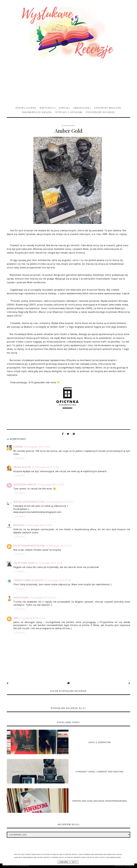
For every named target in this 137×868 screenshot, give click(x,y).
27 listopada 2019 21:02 (43, 598)
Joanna (18, 447)
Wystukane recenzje (22, 866)
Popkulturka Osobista (28, 580)
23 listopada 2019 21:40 (57, 580)
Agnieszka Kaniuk (25, 484)
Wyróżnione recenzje (100, 112)
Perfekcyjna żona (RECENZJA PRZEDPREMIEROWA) (100, 801)
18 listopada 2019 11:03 (45, 467)
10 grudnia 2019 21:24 (32, 618)
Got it (74, 862)
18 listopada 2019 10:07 (37, 447)
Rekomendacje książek (37, 112)
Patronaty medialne (108, 108)
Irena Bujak (21, 598)
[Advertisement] (68, 81)
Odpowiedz (20, 458)
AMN (16, 618)
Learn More (64, 862)
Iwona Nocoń (22, 467)
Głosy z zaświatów (100, 742)
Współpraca (48, 108)
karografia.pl (130, 866)
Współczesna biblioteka (29, 502)
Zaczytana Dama (24, 563)
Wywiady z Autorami (69, 112)
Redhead (19, 525)
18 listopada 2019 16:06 (50, 484)
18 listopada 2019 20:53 (59, 502)
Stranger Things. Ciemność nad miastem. (100, 772)
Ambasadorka (82, 108)
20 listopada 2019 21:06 (49, 563)
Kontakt (64, 108)
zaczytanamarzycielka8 (29, 546)
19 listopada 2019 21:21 (59, 546)
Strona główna (26, 108)
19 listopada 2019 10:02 (39, 525)
